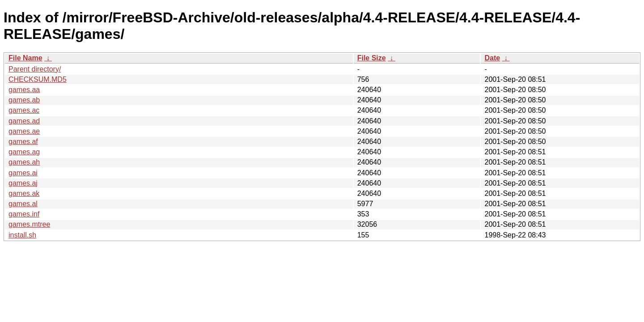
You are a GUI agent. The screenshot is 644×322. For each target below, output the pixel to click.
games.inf (24, 214)
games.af (23, 142)
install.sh (22, 235)
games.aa (24, 90)
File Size (372, 58)
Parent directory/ (35, 69)
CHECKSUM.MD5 (38, 79)
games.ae (24, 131)
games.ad (24, 121)
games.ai (23, 173)
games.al (23, 204)
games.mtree (29, 224)
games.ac (24, 110)
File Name (25, 58)
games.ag (24, 152)
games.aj (23, 183)
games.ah (24, 162)
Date (492, 58)
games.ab (24, 100)
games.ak (24, 193)
